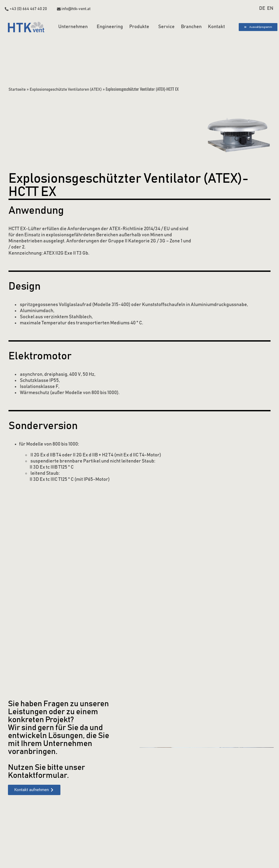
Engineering (110, 27)
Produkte (141, 27)
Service (166, 27)
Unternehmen (74, 27)
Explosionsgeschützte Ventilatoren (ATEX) (66, 89)
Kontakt (216, 27)
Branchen (191, 27)
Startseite (17, 89)
